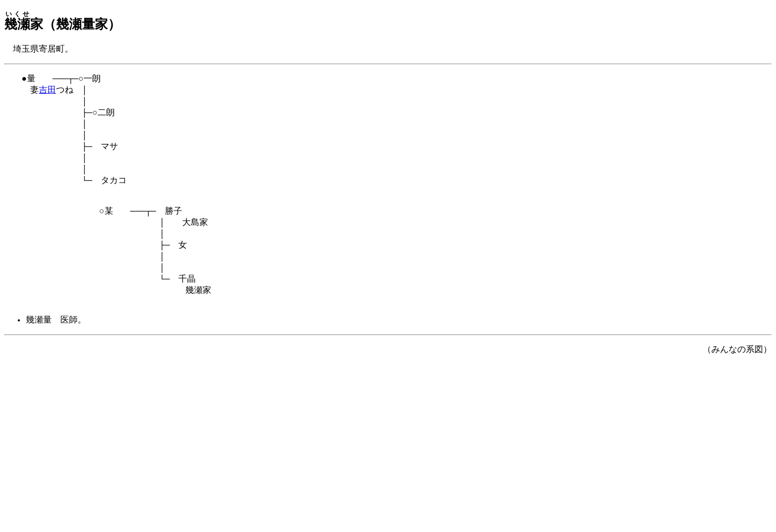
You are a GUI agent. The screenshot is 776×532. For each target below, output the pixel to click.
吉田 (47, 93)
